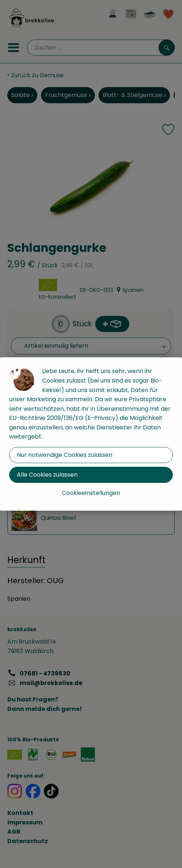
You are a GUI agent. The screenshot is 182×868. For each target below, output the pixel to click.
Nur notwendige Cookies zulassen (65, 455)
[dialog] (91, 434)
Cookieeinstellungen (91, 493)
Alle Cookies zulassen (47, 475)
